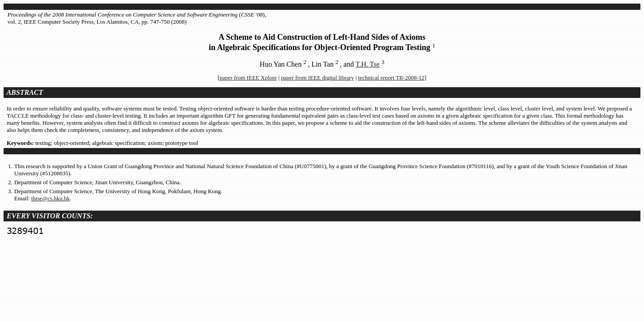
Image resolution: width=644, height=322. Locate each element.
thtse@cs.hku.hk (51, 198)
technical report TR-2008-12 (392, 78)
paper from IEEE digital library (317, 78)
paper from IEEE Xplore (248, 78)
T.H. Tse (368, 64)
